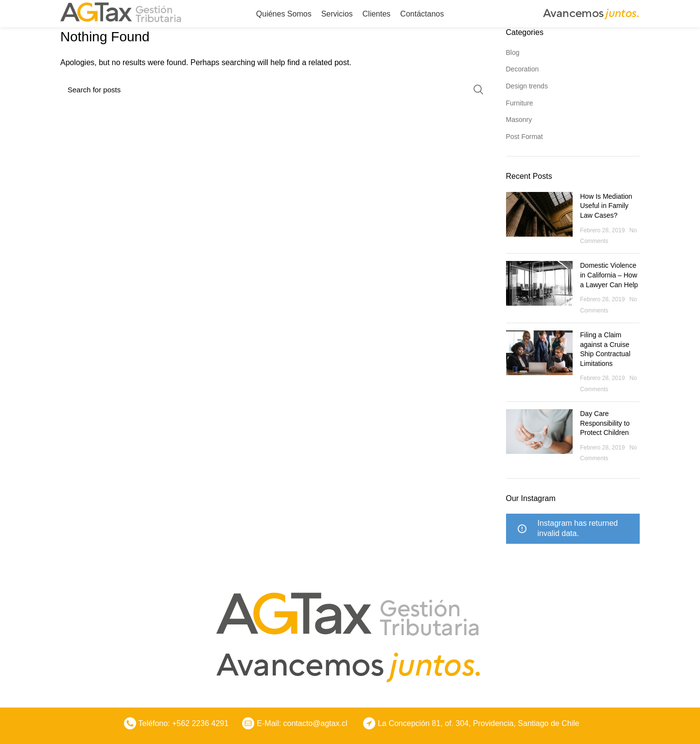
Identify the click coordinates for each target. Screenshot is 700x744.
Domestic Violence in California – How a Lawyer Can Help (609, 275)
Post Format (525, 137)
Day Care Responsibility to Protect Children (605, 423)
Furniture (520, 103)
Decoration (523, 69)
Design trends (527, 86)
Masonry (519, 120)
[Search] (276, 89)
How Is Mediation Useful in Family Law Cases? (606, 206)
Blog (513, 52)
